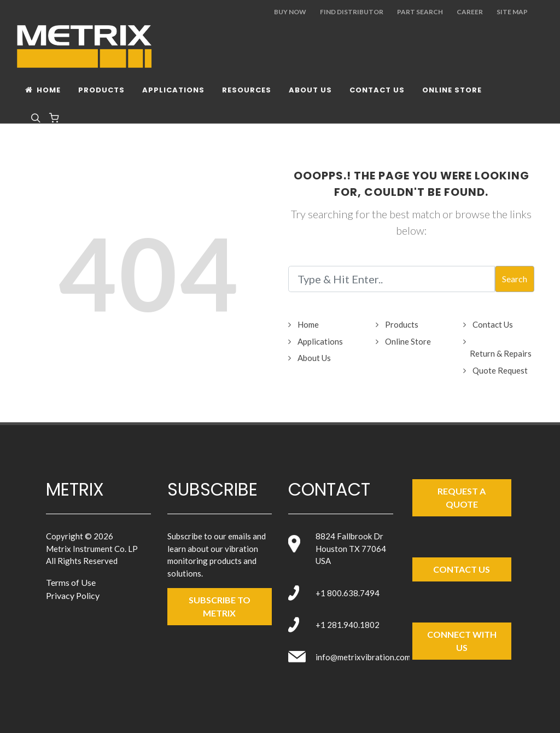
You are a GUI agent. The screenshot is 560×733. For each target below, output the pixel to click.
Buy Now (290, 12)
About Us (314, 358)
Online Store (408, 341)
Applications (320, 341)
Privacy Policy (73, 595)
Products (402, 324)
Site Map (512, 12)
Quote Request (500, 370)
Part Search (420, 12)
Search (515, 279)
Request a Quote (462, 498)
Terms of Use (71, 582)
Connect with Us (462, 641)
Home (308, 324)
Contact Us (493, 324)
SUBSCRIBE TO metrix (220, 606)
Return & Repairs (501, 353)
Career (470, 12)
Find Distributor (352, 12)
